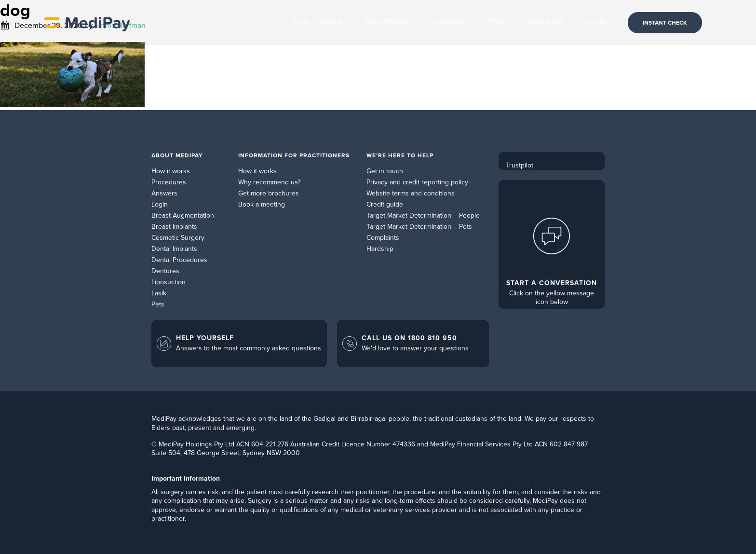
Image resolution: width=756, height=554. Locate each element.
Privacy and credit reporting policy (417, 182)
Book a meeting (262, 204)
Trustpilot (520, 165)
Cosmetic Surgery (178, 238)
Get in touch (385, 171)
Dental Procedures (179, 260)
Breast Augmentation (183, 215)
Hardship (380, 249)
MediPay (87, 23)
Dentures (165, 271)
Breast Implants (174, 227)
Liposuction (169, 282)
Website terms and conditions (411, 193)
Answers (164, 193)
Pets (158, 304)
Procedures (169, 182)
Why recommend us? (269, 182)
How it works (171, 171)
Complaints (383, 238)
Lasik (159, 293)
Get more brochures (269, 193)
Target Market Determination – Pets (419, 227)
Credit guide (385, 204)
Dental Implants (174, 249)
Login (160, 204)
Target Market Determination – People (423, 215)
